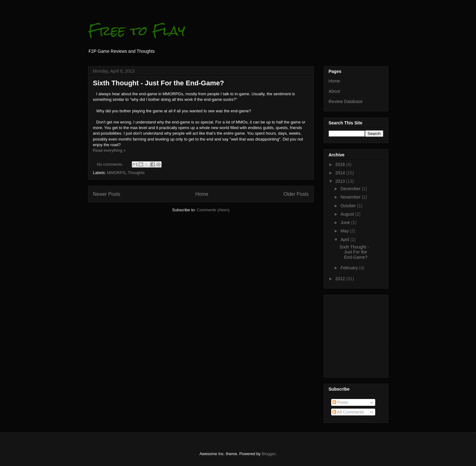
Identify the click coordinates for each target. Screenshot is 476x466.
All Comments (348, 412)
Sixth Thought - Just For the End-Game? (159, 83)
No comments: (111, 164)
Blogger (269, 454)
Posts (340, 402)
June (346, 222)
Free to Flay (137, 31)
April (345, 240)
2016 (341, 164)
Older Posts (296, 194)
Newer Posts (107, 194)
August (348, 214)
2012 (341, 279)
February (350, 268)
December (351, 189)
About (334, 91)
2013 (341, 181)
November (351, 197)
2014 (341, 173)
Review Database (346, 101)
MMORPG (116, 173)
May (345, 231)
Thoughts (136, 173)
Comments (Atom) (213, 210)
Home (202, 194)
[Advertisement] (347, 334)
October (349, 206)
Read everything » (109, 150)
